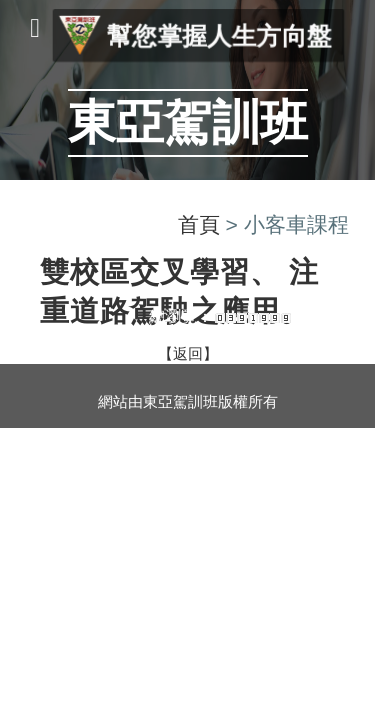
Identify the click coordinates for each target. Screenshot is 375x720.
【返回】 (188, 354)
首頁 (199, 224)
